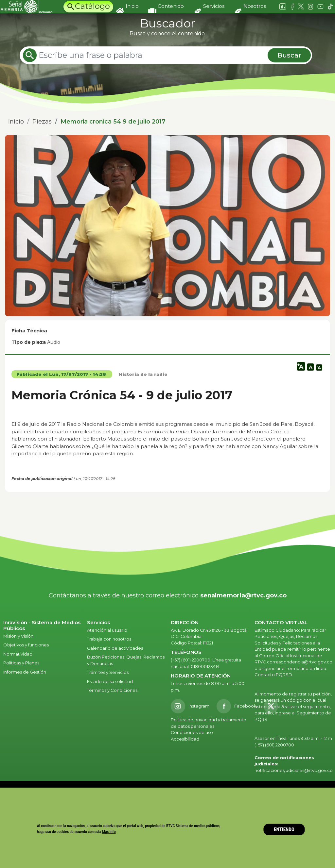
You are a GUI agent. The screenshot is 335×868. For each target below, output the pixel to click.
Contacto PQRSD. (274, 675)
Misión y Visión (18, 636)
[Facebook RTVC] (237, 706)
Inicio (132, 6)
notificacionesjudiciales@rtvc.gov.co (294, 770)
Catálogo (92, 6)
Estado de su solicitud (110, 681)
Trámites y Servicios (108, 672)
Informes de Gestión (25, 672)
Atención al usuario (108, 630)
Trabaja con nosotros (109, 639)
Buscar (289, 55)
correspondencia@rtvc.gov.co (300, 662)
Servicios (214, 6)
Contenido (171, 6)
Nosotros (255, 6)
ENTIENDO (284, 829)
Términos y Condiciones (112, 690)
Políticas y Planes (21, 663)
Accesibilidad (185, 739)
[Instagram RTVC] (190, 706)
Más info (109, 832)
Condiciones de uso (192, 732)
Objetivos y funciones (26, 645)
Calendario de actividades (115, 648)
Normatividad (18, 654)
